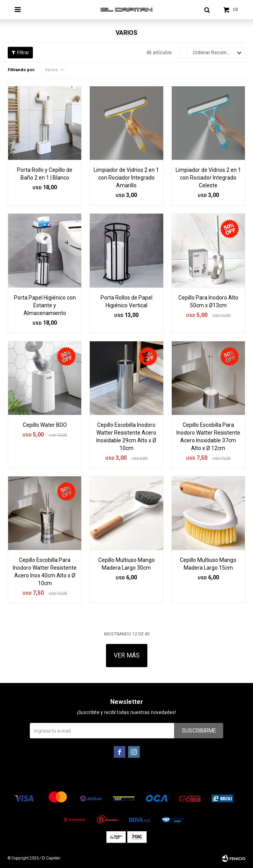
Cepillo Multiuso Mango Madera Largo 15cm (208, 564)
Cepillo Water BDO (45, 425)
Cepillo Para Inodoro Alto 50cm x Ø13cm (208, 301)
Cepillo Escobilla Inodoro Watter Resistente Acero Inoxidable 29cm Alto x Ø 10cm (126, 437)
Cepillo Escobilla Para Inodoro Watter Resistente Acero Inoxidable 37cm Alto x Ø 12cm (208, 437)
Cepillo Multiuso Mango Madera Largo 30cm (126, 564)
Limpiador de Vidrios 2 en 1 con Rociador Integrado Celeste (208, 178)
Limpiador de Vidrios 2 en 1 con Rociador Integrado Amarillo (126, 178)
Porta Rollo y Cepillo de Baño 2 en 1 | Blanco (45, 174)
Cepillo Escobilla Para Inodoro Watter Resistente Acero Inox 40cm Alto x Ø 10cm (45, 572)
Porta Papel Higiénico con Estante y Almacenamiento (45, 305)
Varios (51, 70)
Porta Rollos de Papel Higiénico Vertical (126, 301)
